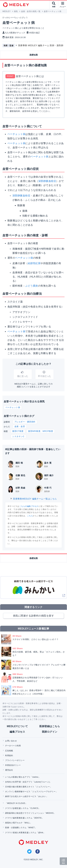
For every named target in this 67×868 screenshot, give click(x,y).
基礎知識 (34, 55)
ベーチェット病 (16, 134)
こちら (30, 516)
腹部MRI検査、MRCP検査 (41, 431)
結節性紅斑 (34, 263)
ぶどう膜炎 (32, 286)
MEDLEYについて (17, 726)
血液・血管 (20, 426)
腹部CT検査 (18, 431)
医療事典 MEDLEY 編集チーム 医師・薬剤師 (41, 45)
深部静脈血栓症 (47, 181)
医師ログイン (50, 732)
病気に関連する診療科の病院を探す (34, 616)
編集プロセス (17, 732)
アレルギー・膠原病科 (25, 422)
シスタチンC (18, 436)
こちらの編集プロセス (29, 506)
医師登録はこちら (50, 726)
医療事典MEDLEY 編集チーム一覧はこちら (33, 499)
